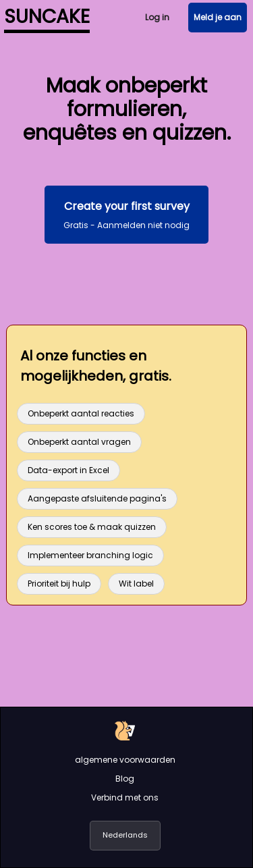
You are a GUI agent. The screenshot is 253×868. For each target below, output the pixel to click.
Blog (125, 779)
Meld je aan (218, 17)
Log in (157, 17)
